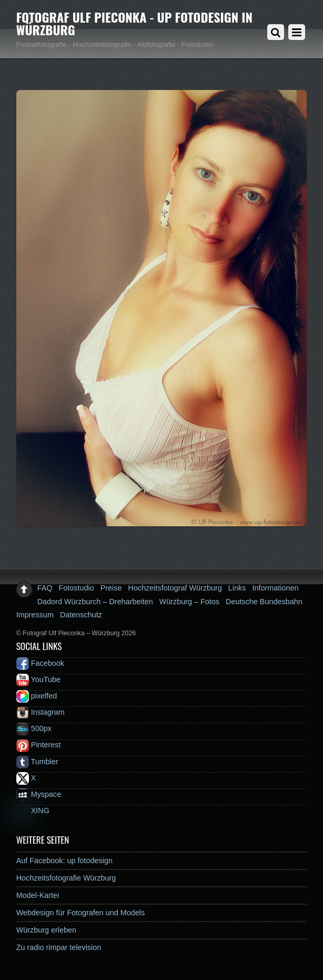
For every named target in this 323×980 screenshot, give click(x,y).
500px (34, 728)
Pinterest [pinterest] (39, 745)
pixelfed (37, 696)
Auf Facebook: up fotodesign (64, 861)
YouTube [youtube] (38, 679)
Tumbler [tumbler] (37, 762)
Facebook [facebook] (40, 663)
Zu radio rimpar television (59, 947)
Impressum (35, 615)
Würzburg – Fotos (189, 602)
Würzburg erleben (46, 930)
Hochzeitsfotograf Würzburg (175, 588)
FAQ (45, 588)
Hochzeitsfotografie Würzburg (66, 878)
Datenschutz (81, 615)
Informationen (275, 588)
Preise (111, 588)
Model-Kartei (38, 895)
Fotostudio (77, 588)
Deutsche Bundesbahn (264, 602)
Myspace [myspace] (39, 794)
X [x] (26, 778)
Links (237, 588)
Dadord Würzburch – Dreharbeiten (95, 602)
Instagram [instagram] (41, 712)
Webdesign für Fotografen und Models (81, 913)
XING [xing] (33, 811)
